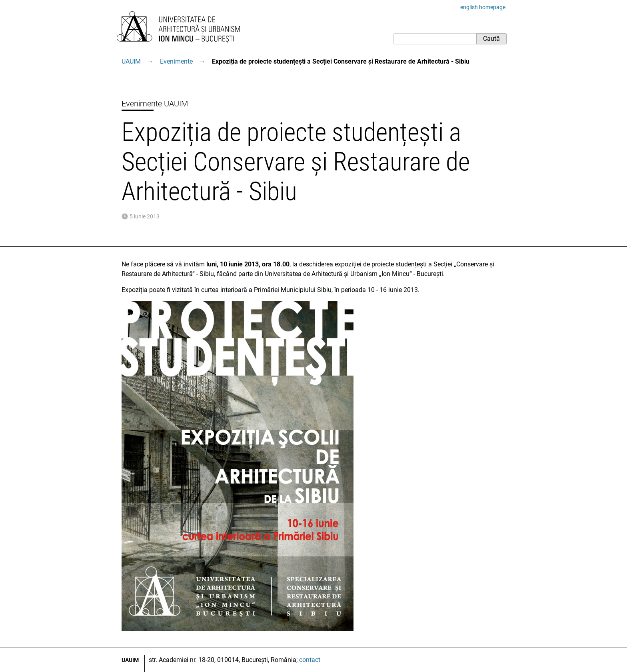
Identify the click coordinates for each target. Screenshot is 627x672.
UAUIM (131, 61)
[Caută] (435, 39)
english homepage (483, 7)
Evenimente (176, 61)
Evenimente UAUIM (155, 104)
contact (310, 660)
